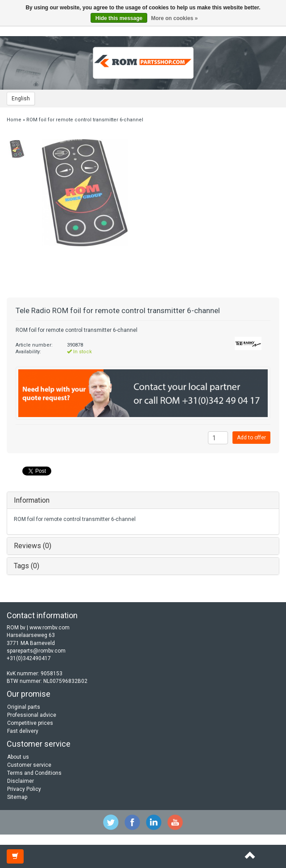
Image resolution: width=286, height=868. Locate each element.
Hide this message (119, 18)
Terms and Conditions (34, 773)
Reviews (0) (33, 546)
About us (18, 757)
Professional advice (32, 715)
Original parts (24, 707)
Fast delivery (23, 731)
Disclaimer (21, 781)
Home (14, 120)
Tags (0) (27, 566)
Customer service (29, 765)
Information (32, 500)
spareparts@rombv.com (36, 651)
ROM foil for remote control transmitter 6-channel (85, 120)
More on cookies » (175, 18)
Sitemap (17, 797)
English (21, 99)
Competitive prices (30, 723)
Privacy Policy (24, 789)
